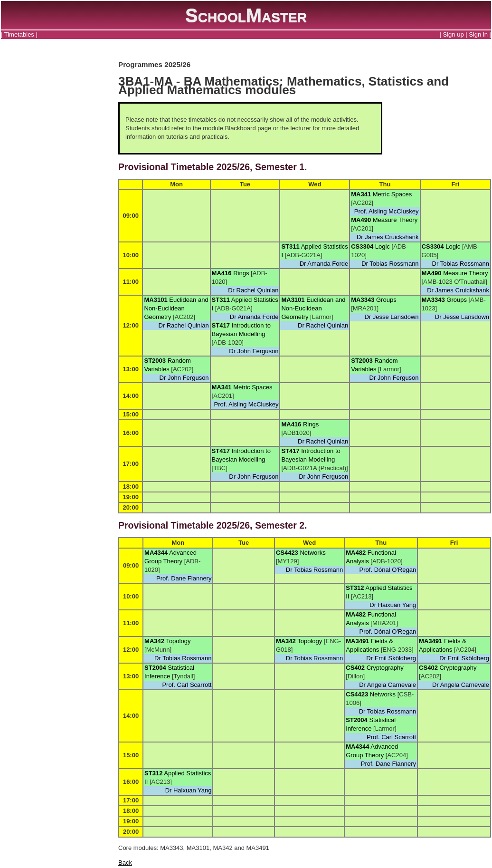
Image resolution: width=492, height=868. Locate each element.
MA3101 (156, 300)
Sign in (478, 34)
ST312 (355, 588)
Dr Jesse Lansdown (391, 317)
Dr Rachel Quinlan (253, 290)
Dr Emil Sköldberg (391, 658)
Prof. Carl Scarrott (187, 685)
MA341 (361, 194)
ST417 (221, 325)
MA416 (222, 273)
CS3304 (362, 246)
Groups (386, 300)
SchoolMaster (246, 15)
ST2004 (155, 668)
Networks (312, 553)
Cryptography (385, 668)
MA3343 (363, 300)
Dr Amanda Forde (324, 264)
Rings (241, 273)
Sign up (454, 34)
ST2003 (155, 361)
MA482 (356, 553)
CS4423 (287, 553)
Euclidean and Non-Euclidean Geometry (176, 308)
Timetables (19, 34)
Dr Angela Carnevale (388, 685)
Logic (383, 246)
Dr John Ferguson (254, 351)
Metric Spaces (392, 194)
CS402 (355, 668)
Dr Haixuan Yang (393, 605)
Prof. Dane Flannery (184, 578)
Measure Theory (395, 220)
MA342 (154, 641)
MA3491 (357, 641)
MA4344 (156, 553)
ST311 (290, 246)
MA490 (361, 220)
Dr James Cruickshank (388, 237)
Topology (178, 641)
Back (125, 863)
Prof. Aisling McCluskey (387, 211)
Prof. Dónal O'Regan (388, 570)
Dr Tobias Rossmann (390, 264)
